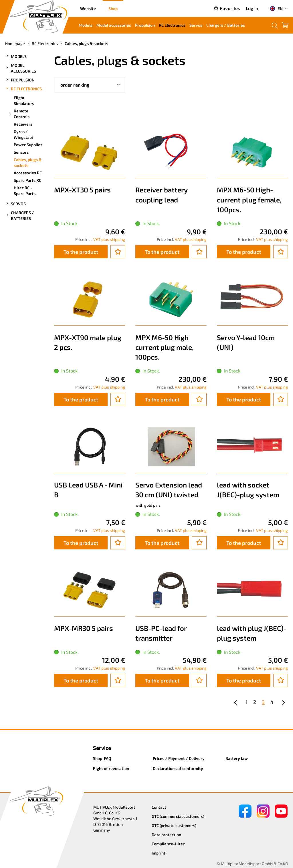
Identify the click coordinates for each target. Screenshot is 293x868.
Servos (196, 25)
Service (102, 748)
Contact (159, 807)
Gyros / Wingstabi (23, 134)
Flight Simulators (24, 101)
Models (86, 25)
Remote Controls (19, 114)
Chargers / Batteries (226, 25)
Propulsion (145, 25)
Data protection (166, 835)
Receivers (23, 124)
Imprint (159, 853)
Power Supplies (28, 145)
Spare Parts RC (27, 180)
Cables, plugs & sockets (28, 162)
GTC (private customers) (174, 825)
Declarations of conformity (178, 768)
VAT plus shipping (109, 239)
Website (88, 8)
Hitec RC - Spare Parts (25, 191)
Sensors (21, 152)
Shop (113, 8)
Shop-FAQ (102, 758)
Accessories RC (28, 173)
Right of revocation (111, 768)
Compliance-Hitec (168, 844)
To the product (81, 252)
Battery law (237, 758)
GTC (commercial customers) (178, 816)
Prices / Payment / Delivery (179, 758)
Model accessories (114, 25)
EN (276, 9)
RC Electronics (172, 25)
